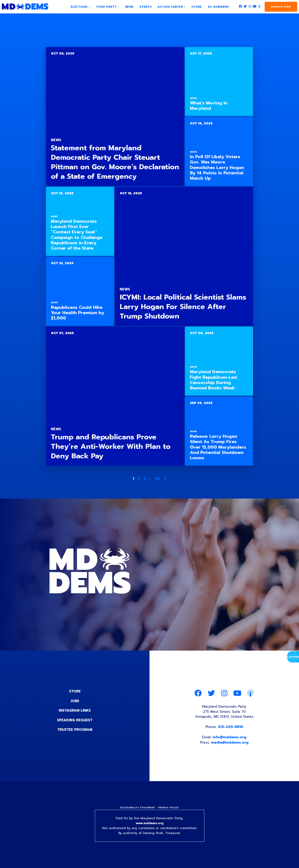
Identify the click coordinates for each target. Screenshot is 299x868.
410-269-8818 (231, 728)
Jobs (75, 701)
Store (75, 691)
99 (157, 479)
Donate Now (281, 7)
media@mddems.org (230, 744)
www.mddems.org (149, 826)
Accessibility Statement (137, 809)
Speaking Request (75, 720)
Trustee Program (75, 729)
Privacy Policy (169, 809)
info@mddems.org (230, 739)
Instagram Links (75, 710)
